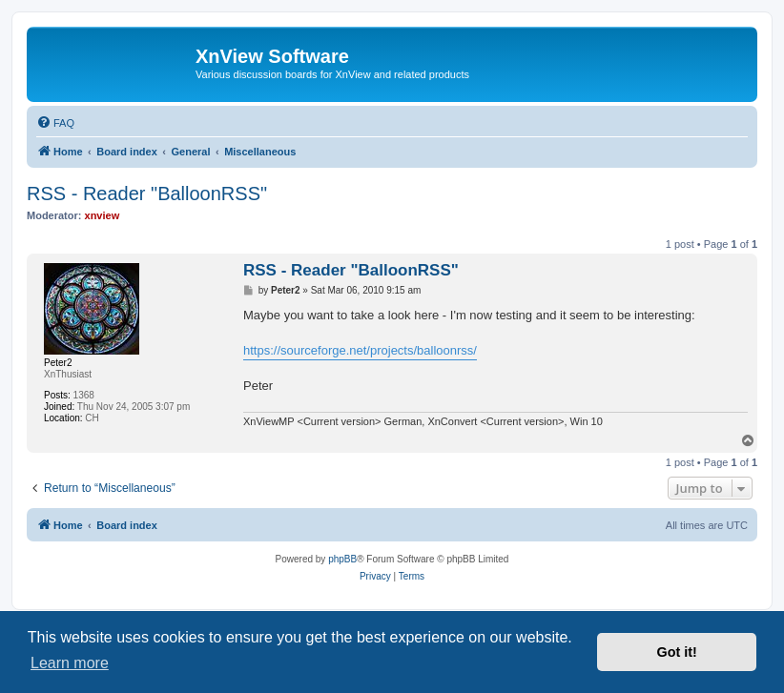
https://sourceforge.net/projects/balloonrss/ (360, 350)
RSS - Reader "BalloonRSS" (147, 194)
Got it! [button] (677, 652)
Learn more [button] (70, 663)
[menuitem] (55, 123)
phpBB (342, 559)
